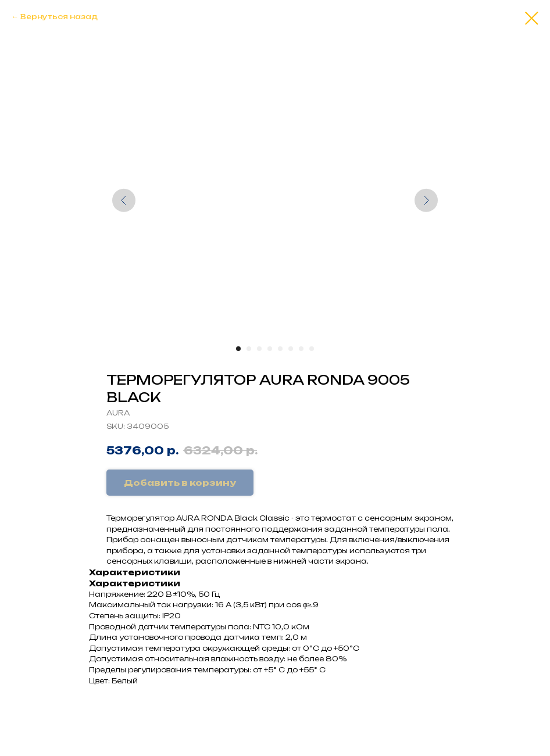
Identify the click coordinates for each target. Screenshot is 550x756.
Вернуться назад (59, 17)
